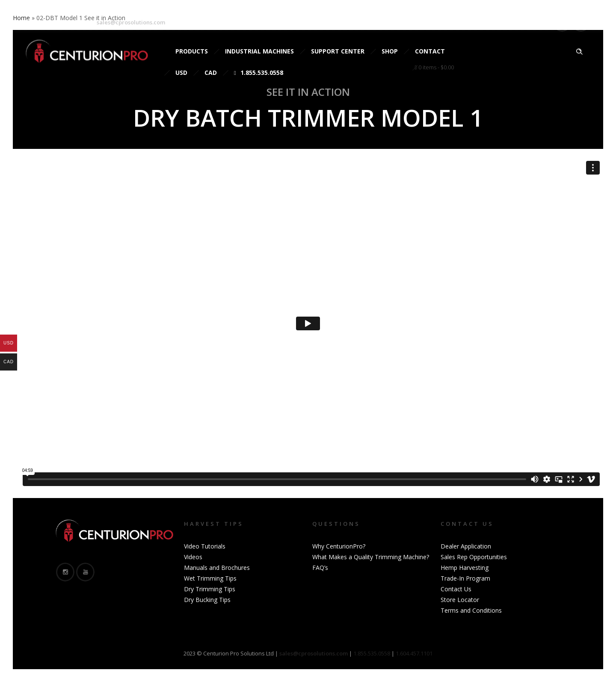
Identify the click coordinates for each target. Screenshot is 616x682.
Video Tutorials (205, 546)
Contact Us (456, 589)
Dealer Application (466, 546)
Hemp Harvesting (465, 568)
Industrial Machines (259, 51)
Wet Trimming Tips (210, 578)
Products (192, 51)
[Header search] (579, 52)
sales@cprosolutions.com (131, 22)
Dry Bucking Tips (207, 600)
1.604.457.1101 (414, 653)
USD (181, 73)
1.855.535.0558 (259, 73)
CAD (211, 73)
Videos (193, 557)
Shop (390, 51)
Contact (430, 51)
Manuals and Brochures (217, 568)
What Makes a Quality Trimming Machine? (371, 557)
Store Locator (460, 600)
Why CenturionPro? (339, 546)
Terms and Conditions (471, 610)
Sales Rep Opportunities (474, 557)
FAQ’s (320, 568)
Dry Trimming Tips (210, 589)
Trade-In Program (465, 578)
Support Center (338, 51)
